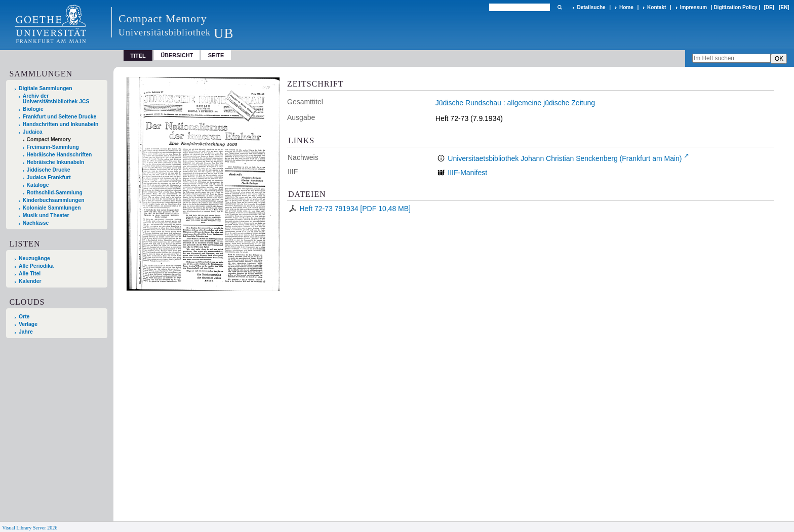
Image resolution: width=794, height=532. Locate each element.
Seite (216, 55)
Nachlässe (36, 223)
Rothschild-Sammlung (55, 193)
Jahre (26, 332)
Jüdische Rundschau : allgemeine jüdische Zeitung (515, 103)
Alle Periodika (36, 266)
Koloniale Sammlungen (52, 208)
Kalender (30, 281)
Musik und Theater (46, 215)
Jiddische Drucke (49, 170)
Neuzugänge (34, 258)
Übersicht (177, 55)
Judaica (33, 132)
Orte (24, 317)
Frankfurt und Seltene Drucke (60, 117)
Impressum (693, 7)
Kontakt (657, 7)
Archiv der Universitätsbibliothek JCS (56, 99)
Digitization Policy (735, 7)
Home (626, 7)
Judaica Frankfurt (49, 177)
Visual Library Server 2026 (30, 528)
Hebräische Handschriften (59, 155)
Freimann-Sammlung (53, 147)
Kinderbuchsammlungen (54, 200)
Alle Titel (30, 274)
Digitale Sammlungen (46, 88)
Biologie (33, 109)
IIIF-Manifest (467, 173)
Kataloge (38, 185)
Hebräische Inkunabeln (56, 162)
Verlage (28, 324)
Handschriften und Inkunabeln (61, 124)
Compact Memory (49, 139)
